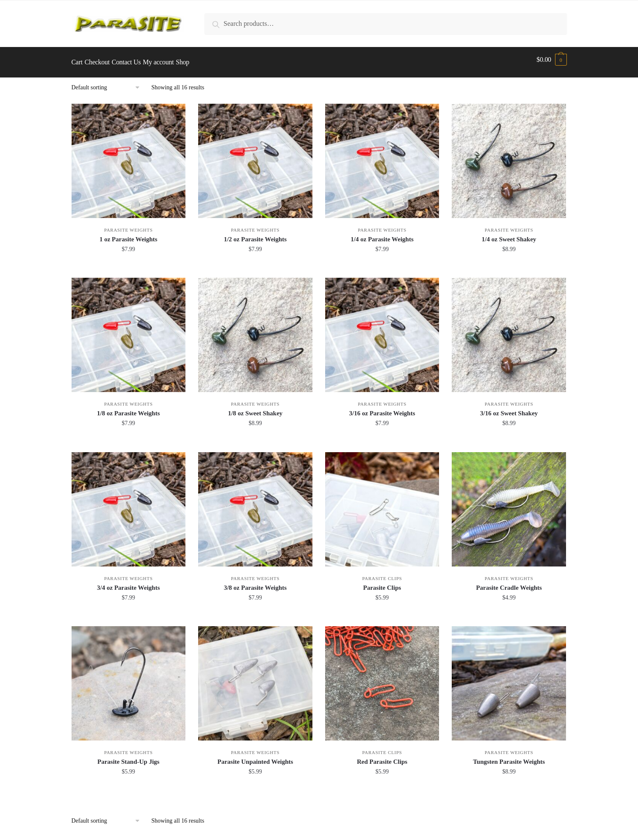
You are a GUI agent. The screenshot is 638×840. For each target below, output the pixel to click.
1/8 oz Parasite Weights (128, 408)
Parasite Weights (128, 225)
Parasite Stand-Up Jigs (128, 757)
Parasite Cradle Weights (509, 583)
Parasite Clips (382, 573)
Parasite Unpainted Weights (255, 757)
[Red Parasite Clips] (382, 678)
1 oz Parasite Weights (128, 234)
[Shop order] (109, 83)
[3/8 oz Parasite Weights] (255, 504)
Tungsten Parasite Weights (509, 757)
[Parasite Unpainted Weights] (255, 678)
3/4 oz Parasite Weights (128, 583)
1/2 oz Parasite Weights (255, 234)
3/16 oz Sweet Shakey (509, 408)
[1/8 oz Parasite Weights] (129, 330)
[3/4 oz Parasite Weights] (129, 504)
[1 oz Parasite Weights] (129, 156)
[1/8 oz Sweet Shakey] (255, 330)
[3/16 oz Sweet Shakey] (509, 330)
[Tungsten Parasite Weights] (509, 678)
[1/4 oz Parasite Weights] (382, 156)
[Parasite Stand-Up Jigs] (129, 678)
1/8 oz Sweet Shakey (255, 408)
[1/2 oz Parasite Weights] (255, 156)
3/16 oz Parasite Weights (382, 408)
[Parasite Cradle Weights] (509, 504)
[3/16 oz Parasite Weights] (382, 330)
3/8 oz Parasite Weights (255, 583)
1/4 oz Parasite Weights (382, 234)
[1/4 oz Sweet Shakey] (509, 156)
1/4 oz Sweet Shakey (509, 234)
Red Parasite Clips (382, 757)
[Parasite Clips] (382, 504)
